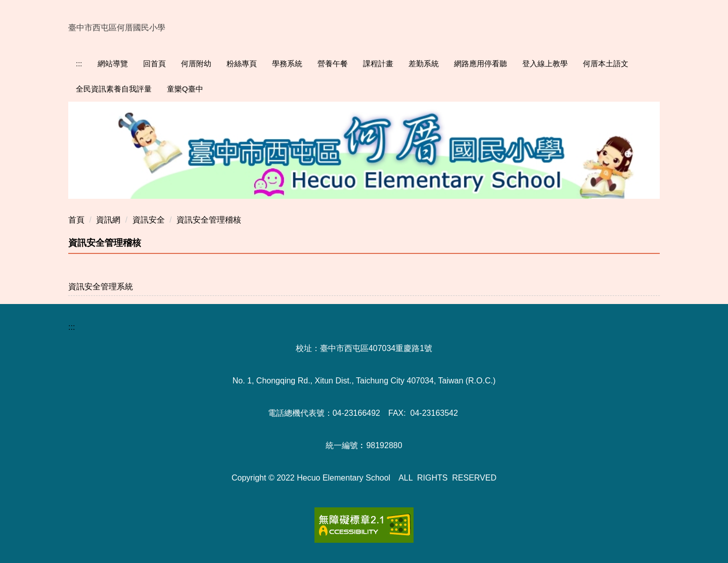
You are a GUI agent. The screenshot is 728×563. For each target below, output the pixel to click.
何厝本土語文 (606, 63)
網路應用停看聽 (481, 63)
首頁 (76, 220)
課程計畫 (378, 63)
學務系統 (287, 63)
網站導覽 (113, 63)
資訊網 (108, 220)
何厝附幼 (196, 63)
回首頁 (154, 63)
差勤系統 (424, 63)
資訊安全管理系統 (101, 287)
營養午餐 (333, 63)
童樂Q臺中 (185, 89)
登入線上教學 (545, 63)
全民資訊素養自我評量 (114, 89)
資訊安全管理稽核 (209, 220)
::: (79, 63)
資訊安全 (149, 220)
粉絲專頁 (242, 63)
